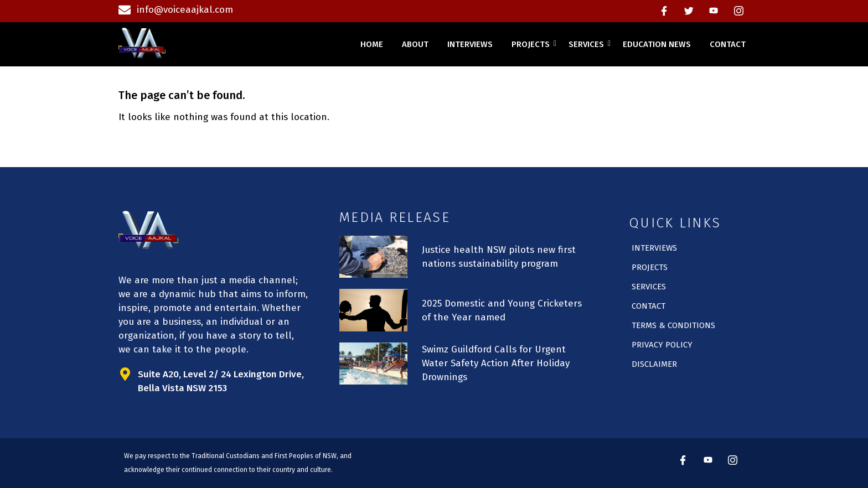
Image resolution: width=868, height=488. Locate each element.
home (372, 44)
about (415, 44)
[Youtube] (714, 11)
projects (533, 44)
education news (657, 44)
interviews (470, 44)
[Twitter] (689, 11)
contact (728, 44)
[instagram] (738, 11)
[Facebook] (664, 11)
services (588, 44)
